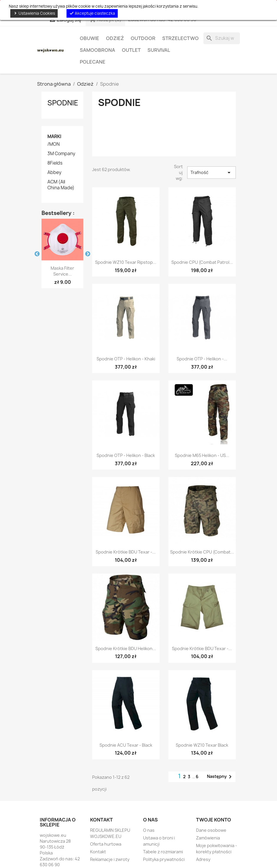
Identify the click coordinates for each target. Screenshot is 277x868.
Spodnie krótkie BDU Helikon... (126, 648)
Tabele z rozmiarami (163, 852)
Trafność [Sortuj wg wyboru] (211, 173)
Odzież (115, 38)
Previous (37, 254)
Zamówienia (208, 838)
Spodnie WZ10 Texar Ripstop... (126, 262)
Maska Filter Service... (62, 271)
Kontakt (98, 852)
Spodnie (63, 103)
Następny (220, 777)
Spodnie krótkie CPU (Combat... (202, 552)
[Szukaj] (222, 38)
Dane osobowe (211, 830)
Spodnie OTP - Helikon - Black (126, 455)
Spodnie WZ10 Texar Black (202, 745)
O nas (149, 830)
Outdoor (143, 38)
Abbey (54, 173)
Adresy (203, 859)
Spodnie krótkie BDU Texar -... (126, 552)
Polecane (93, 62)
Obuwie (89, 38)
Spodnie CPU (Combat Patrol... (202, 262)
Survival (159, 50)
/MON (54, 144)
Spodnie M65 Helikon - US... (202, 455)
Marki (54, 136)
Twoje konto (214, 820)
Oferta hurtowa (106, 844)
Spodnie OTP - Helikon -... (202, 359)
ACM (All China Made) (61, 185)
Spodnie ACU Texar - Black (126, 745)
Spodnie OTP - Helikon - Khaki (126, 359)
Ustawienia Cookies (34, 13)
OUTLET (131, 50)
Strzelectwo (180, 38)
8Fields (55, 163)
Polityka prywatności (164, 859)
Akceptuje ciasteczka (92, 13)
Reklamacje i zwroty (110, 859)
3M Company (61, 154)
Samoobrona (97, 50)
